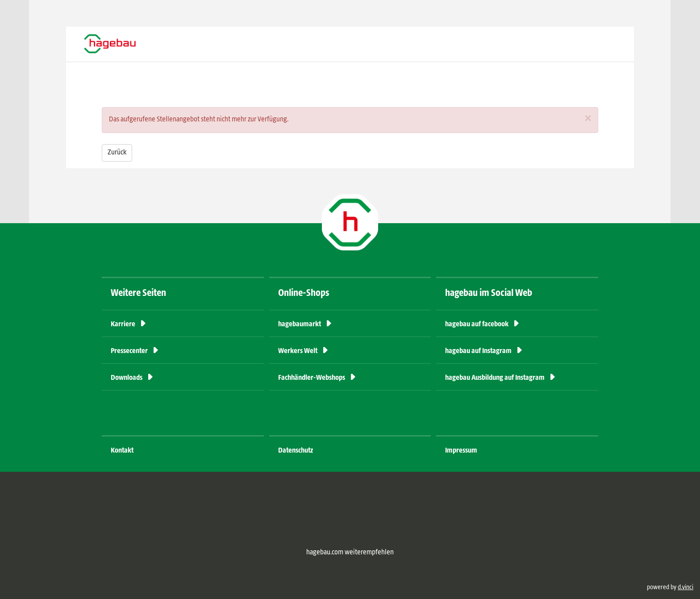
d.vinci (685, 587)
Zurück (117, 153)
